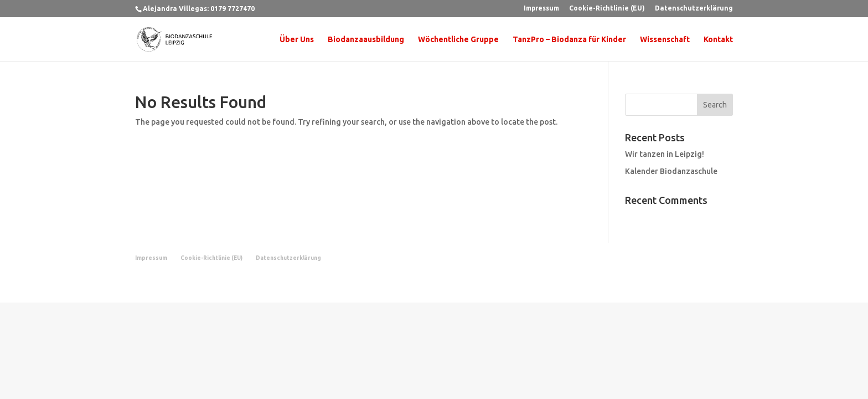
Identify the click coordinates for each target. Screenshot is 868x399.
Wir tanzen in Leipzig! (665, 154)
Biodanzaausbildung (366, 40)
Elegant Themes (192, 287)
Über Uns (297, 40)
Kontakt (718, 40)
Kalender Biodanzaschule (671, 171)
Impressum (541, 8)
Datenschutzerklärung (694, 8)
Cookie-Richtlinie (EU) (607, 8)
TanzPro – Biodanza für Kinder (569, 40)
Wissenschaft (665, 40)
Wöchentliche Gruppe (458, 40)
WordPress (269, 287)
